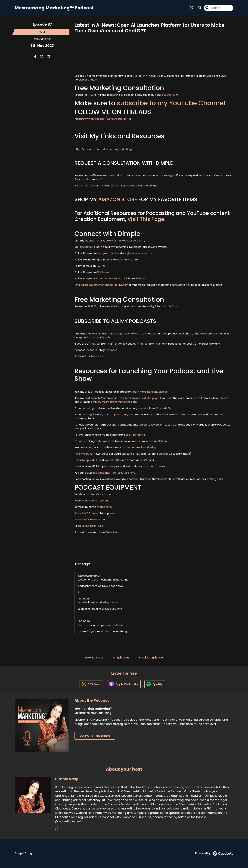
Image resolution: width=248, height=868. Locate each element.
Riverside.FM (164, 408)
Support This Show (95, 736)
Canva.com (163, 466)
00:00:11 (84, 599)
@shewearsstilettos (139, 253)
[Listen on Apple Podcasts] (124, 684)
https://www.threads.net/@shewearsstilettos (103, 119)
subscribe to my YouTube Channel (171, 103)
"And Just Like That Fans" (152, 344)
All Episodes (121, 657)
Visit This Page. (147, 219)
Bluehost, (146, 479)
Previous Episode (151, 657)
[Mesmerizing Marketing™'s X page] (192, 8)
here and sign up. (158, 392)
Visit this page (83, 247)
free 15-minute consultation (105, 175)
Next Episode (94, 657)
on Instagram (132, 260)
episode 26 (165, 454)
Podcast (112, 350)
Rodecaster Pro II (92, 526)
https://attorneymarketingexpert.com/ (121, 241)
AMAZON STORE (118, 199)
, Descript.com (115, 425)
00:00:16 (84, 621)
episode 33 (111, 460)
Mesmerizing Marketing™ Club (111, 279)
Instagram (103, 253)
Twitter (101, 266)
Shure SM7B (82, 520)
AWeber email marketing (140, 447)
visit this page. (150, 398)
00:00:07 (95, 576)
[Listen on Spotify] (155, 684)
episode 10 (92, 460)
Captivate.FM (119, 415)
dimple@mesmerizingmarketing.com (138, 186)
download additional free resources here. (110, 473)
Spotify (106, 337)
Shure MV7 (81, 513)
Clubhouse (103, 272)
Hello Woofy (82, 454)
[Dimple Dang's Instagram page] (57, 829)
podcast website (131, 334)
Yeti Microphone (99, 501)
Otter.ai (163, 441)
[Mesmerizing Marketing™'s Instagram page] (197, 8)
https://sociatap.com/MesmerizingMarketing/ (103, 149)
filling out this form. (167, 95)
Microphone (103, 494)
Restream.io (138, 435)
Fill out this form (85, 186)
